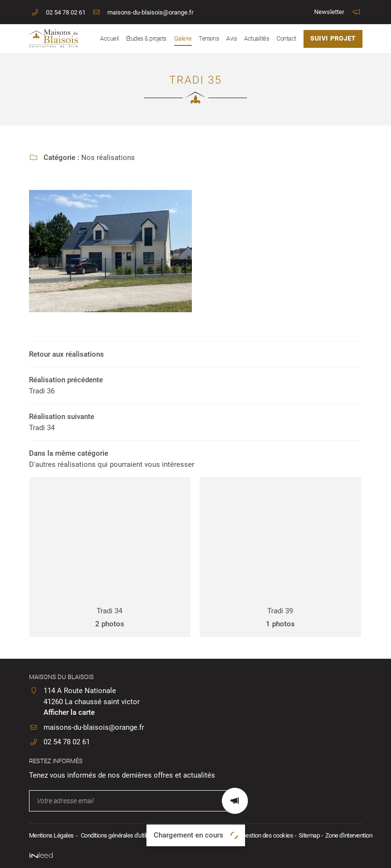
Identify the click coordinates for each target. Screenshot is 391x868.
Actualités (257, 38)
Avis (232, 38)
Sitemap (309, 835)
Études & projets (146, 38)
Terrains (209, 38)
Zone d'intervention (349, 835)
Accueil (109, 38)
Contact (286, 38)
